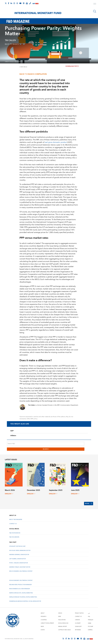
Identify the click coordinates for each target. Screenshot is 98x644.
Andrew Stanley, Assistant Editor (20, 567)
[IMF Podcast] (24, 3)
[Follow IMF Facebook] (9, 3)
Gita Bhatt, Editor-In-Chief (17, 546)
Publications (62, 620)
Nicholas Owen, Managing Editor (20, 551)
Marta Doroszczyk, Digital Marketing (21, 593)
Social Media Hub (63, 623)
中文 (89, 616)
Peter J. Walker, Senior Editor (19, 563)
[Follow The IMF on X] (6, 3)
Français (91, 620)
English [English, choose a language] (9, 494)
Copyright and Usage (64, 630)
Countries (44, 620)
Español (90, 630)
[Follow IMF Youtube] (20, 3)
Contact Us (13, 524)
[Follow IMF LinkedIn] (11, 3)
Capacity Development (47, 623)
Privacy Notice (79, 613)
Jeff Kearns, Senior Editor (17, 559)
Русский (90, 627)
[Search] (95, 11)
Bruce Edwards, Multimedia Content (21, 571)
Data (60, 616)
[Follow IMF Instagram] (14, 3)
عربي (89, 613)
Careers (77, 620)
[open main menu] (95, 4)
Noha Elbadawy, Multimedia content (21, 580)
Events (43, 630)
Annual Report (63, 627)
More (89, 504)
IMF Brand (78, 630)
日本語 (90, 623)
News (42, 627)
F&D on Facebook (15, 533)
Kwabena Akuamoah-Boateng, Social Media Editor (25, 601)
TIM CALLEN (10, 40)
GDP (12, 431)
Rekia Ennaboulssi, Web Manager (20, 589)
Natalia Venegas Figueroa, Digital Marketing (23, 597)
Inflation (13, 436)
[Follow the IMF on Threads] (17, 3)
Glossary (78, 623)
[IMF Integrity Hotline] (30, 3)
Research (44, 616)
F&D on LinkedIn (14, 537)
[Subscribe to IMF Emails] (27, 3)
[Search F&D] (46, 444)
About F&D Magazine (16, 520)
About (43, 613)
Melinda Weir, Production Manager (20, 585)
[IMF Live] (36, 3)
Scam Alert (78, 627)
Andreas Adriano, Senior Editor (19, 555)
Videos (60, 613)
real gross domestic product (56, 142)
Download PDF (72, 66)
